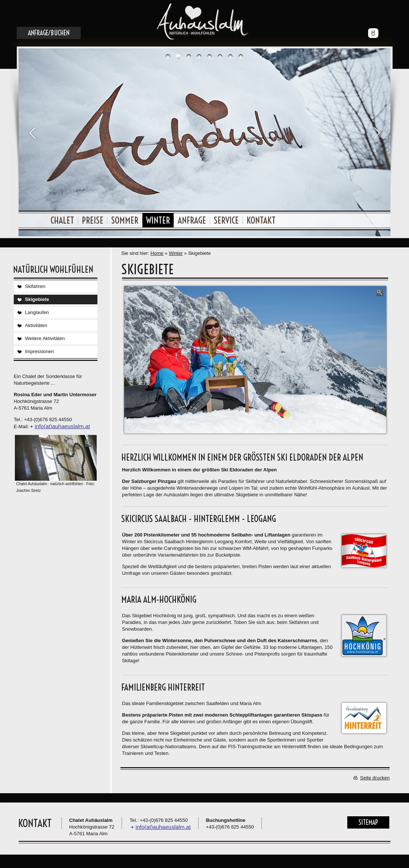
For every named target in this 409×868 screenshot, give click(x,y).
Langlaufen (37, 312)
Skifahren (35, 286)
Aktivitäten (36, 325)
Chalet (62, 220)
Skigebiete (37, 299)
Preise (93, 220)
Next (377, 133)
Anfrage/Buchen (49, 33)
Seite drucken (375, 778)
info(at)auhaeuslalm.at (62, 426)
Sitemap (368, 822)
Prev (32, 133)
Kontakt (261, 220)
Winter (158, 220)
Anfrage (192, 220)
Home (157, 253)
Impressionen (39, 351)
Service (226, 220)
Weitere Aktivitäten (45, 338)
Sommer (125, 220)
